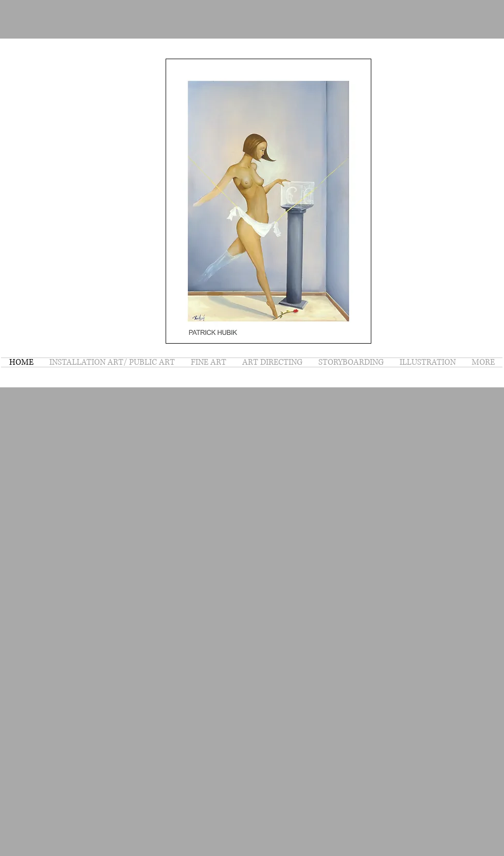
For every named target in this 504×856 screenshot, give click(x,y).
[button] (268, 201)
